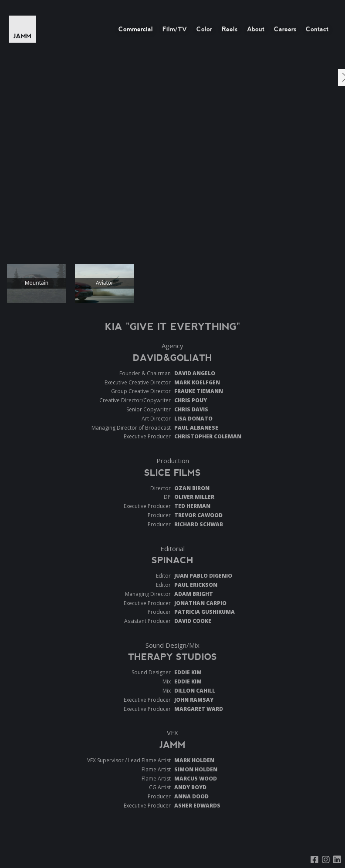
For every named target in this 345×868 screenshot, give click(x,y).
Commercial (136, 29)
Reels (230, 29)
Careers (285, 29)
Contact (317, 29)
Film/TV (175, 29)
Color (204, 29)
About (256, 29)
